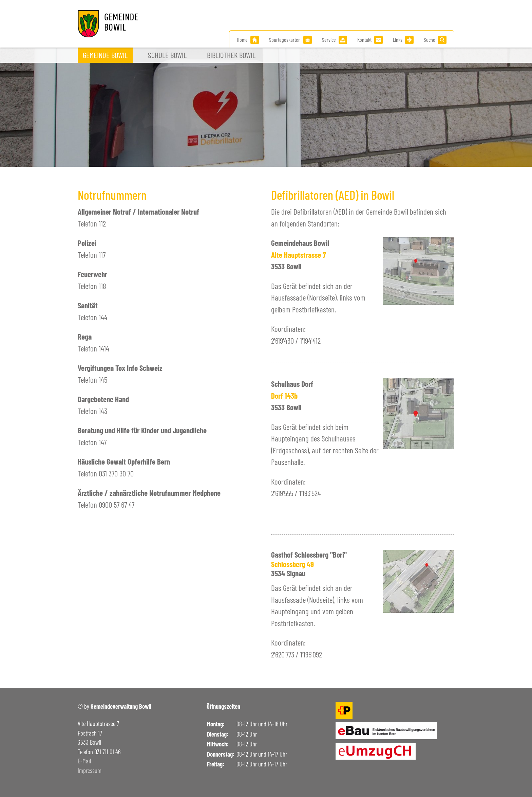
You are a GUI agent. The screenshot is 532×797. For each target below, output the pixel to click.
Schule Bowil (167, 55)
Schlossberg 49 (292, 564)
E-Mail (84, 761)
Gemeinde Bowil (105, 55)
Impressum (90, 771)
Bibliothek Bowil (231, 55)
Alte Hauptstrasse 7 (298, 255)
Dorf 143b (284, 396)
